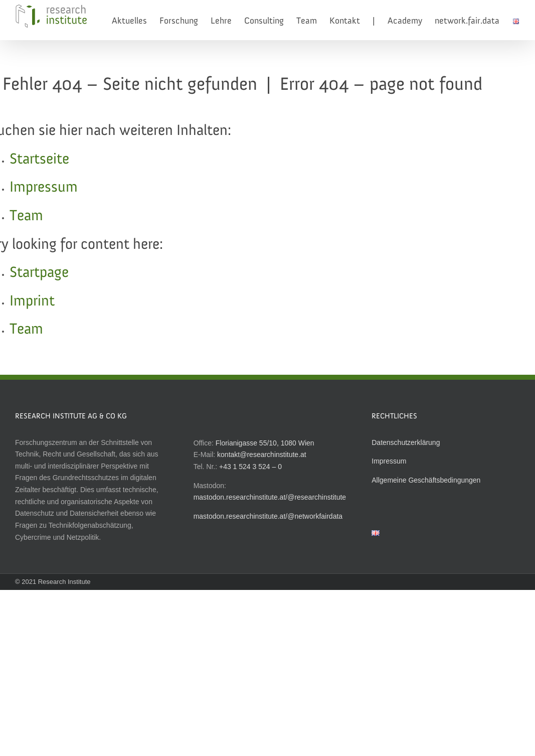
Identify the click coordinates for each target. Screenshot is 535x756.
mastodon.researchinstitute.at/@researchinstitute (270, 497)
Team (26, 216)
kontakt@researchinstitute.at (262, 455)
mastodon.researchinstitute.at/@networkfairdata (268, 516)
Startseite (39, 160)
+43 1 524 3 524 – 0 (250, 467)
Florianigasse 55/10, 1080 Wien (265, 443)
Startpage (39, 273)
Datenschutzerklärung (406, 442)
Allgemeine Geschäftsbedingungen (426, 480)
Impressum (44, 188)
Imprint (32, 301)
